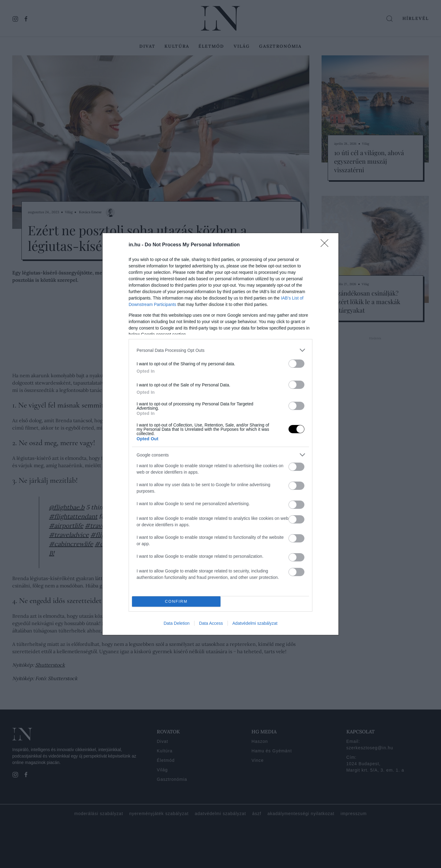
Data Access (211, 623)
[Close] (326, 245)
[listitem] (221, 350)
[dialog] (221, 434)
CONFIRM (176, 602)
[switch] (296, 364)
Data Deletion (177, 623)
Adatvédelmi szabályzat (255, 623)
